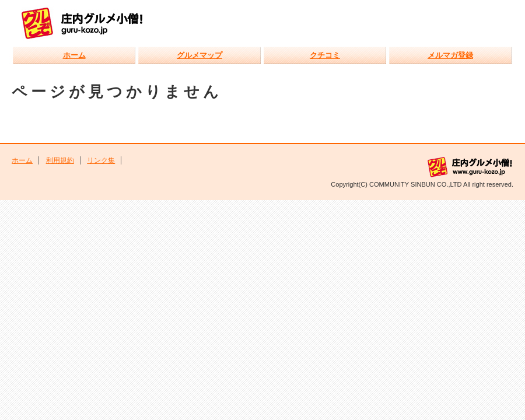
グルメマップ (199, 55)
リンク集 (101, 160)
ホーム (74, 55)
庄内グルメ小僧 (89, 23)
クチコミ (325, 55)
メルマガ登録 (450, 55)
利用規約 (60, 160)
